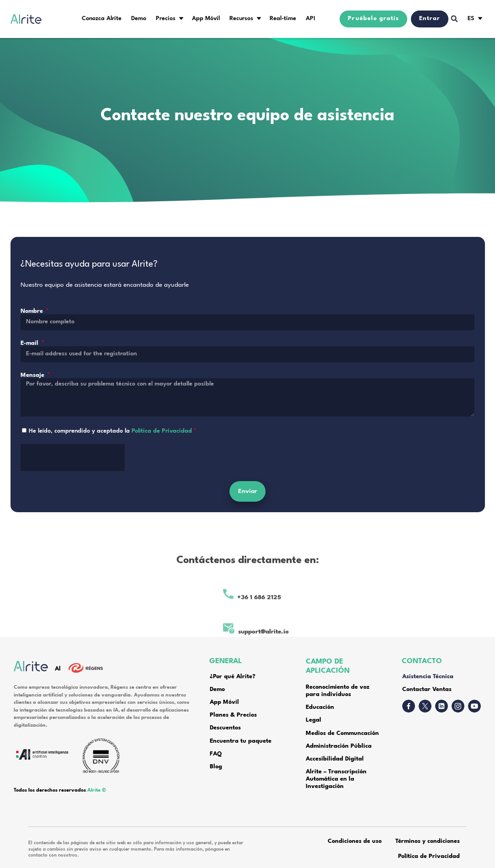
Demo (139, 19)
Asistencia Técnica (428, 677)
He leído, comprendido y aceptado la (113, 440)
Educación (320, 707)
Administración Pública (339, 746)
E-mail (30, 352)
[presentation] (73, 471)
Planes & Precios (233, 715)
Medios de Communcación (342, 734)
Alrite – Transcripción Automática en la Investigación (336, 779)
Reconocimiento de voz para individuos (338, 691)
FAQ (216, 754)
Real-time (283, 19)
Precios (166, 19)
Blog (216, 767)
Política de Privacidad (162, 440)
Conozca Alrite (102, 19)
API (311, 19)
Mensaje (33, 384)
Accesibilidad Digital (336, 759)
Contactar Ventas (427, 690)
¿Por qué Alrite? (233, 677)
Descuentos (225, 728)
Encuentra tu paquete (241, 741)
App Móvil (206, 19)
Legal (314, 720)
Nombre (33, 320)
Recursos (241, 19)
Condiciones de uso (355, 841)
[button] (455, 19)
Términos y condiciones (428, 841)
